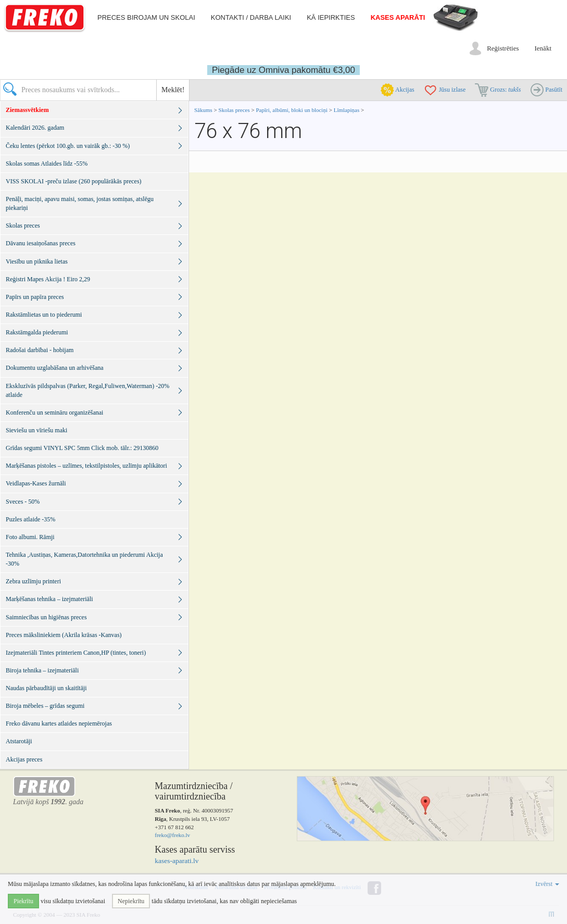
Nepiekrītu (131, 901)
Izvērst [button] (547, 884)
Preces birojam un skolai (146, 17)
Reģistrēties (503, 48)
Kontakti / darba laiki (251, 17)
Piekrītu (23, 901)
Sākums (203, 110)
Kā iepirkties (331, 17)
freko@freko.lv (172, 835)
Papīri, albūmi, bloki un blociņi (292, 110)
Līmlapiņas (347, 110)
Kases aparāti (398, 17)
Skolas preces (235, 110)
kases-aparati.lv (177, 861)
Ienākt (543, 48)
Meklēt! (173, 90)
